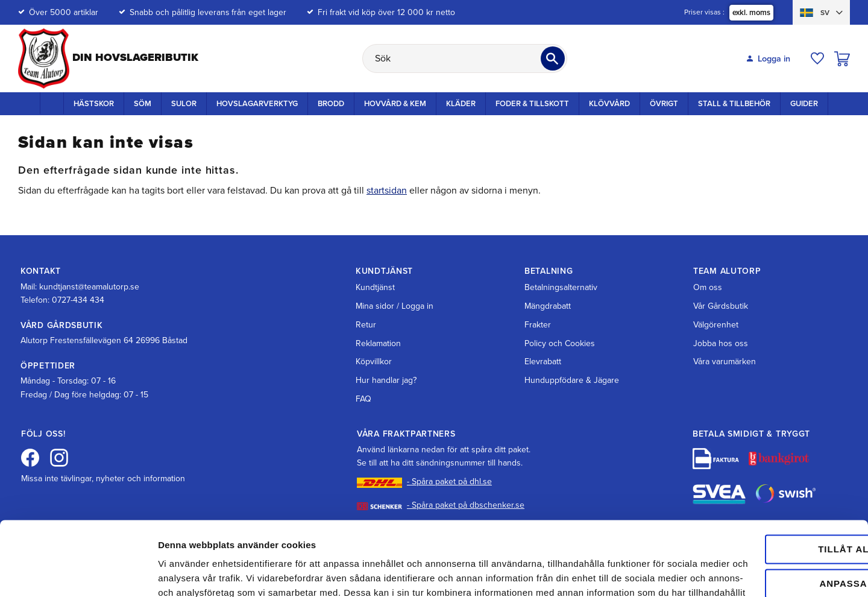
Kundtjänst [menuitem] (375, 287)
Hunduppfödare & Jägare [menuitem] (572, 380)
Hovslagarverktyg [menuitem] (257, 104)
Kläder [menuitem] (461, 104)
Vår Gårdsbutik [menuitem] (721, 306)
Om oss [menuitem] (708, 287)
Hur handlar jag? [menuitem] (386, 380)
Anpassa (768, 501)
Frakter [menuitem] (538, 325)
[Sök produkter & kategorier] (465, 58)
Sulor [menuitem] (184, 104)
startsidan (387, 191)
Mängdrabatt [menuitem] (548, 306)
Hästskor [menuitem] (94, 104)
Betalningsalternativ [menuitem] (561, 287)
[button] (817, 58)
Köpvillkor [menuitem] (374, 362)
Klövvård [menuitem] (609, 104)
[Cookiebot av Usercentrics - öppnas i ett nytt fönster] (78, 573)
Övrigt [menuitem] (664, 104)
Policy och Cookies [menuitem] (560, 343)
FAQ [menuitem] (363, 399)
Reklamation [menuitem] (378, 343)
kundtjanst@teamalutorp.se (89, 287)
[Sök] (553, 58)
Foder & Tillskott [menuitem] (532, 104)
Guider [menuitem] (804, 104)
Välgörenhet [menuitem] (716, 325)
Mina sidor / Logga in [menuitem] (395, 306)
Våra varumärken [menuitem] (725, 362)
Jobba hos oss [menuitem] (721, 343)
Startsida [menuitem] (52, 103)
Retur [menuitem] (366, 325)
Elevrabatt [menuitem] (543, 362)
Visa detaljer (185, 573)
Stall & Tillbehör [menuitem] (734, 104)
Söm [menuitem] (143, 104)
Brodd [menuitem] (331, 104)
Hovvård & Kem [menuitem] (395, 104)
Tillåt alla (767, 468)
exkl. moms (751, 13)
